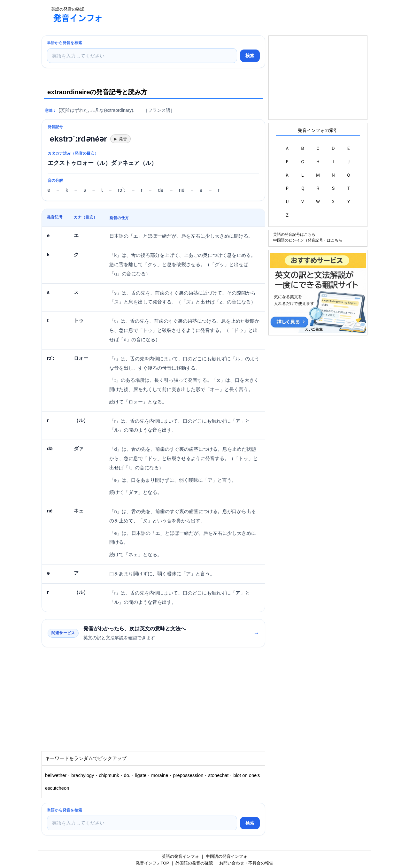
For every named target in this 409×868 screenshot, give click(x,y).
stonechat (218, 775)
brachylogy (83, 775)
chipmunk (109, 775)
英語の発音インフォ (180, 856)
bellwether (56, 775)
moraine (160, 775)
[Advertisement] (225, 14)
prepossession (188, 775)
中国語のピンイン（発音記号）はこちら (308, 240)
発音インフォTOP (152, 863)
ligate (141, 775)
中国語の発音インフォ (227, 856)
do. (127, 775)
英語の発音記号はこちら (294, 234)
